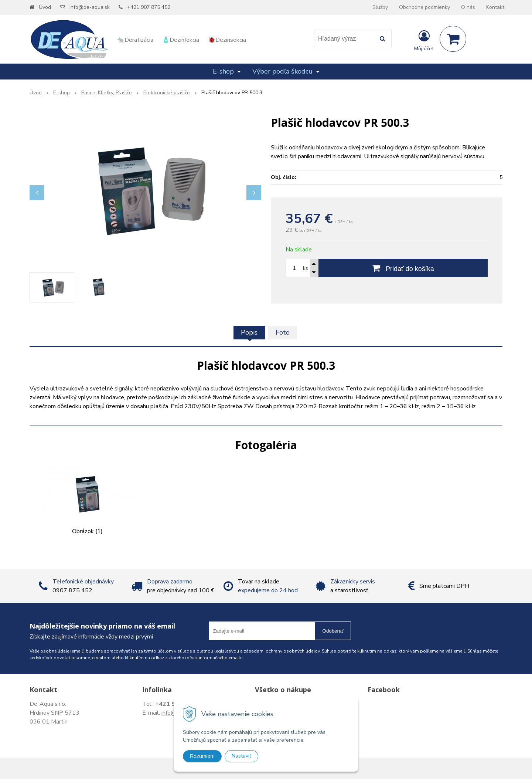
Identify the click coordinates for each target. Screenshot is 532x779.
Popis (249, 332)
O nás (468, 7)
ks (306, 268)
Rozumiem (202, 756)
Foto (283, 332)
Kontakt (495, 7)
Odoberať (333, 631)
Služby (380, 7)
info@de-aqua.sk (90, 7)
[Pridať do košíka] (403, 268)
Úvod (45, 7)
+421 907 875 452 (149, 7)
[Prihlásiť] (424, 40)
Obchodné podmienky (424, 7)
